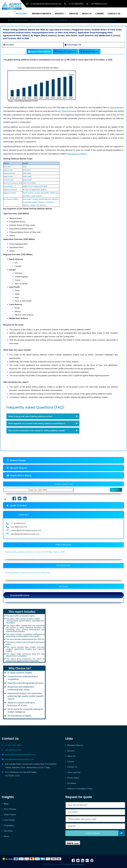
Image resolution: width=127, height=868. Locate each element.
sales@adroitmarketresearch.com (19, 759)
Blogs (6, 804)
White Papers (10, 814)
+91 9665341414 (13, 750)
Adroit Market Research (75, 864)
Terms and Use (74, 772)
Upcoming (8, 831)
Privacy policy (73, 778)
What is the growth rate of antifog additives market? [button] (43, 416)
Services (71, 751)
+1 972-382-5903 (13, 745)
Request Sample (16, 460)
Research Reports (22, 20)
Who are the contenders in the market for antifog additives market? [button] (43, 431)
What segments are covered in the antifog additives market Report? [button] (43, 423)
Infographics (9, 825)
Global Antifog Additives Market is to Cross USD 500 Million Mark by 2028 (35, 552)
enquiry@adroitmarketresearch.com (20, 755)
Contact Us (72, 767)
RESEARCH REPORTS (42, 14)
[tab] (43, 416)
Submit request (106, 833)
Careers (71, 761)
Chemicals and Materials (40, 20)
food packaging (117, 107)
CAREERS (99, 14)
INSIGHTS (59, 14)
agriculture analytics (77, 154)
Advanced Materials (60, 20)
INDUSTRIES (21, 14)
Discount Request (17, 468)
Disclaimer (72, 783)
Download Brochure (18, 595)
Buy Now (116, 490)
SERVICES (74, 14)
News (6, 836)
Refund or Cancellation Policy (80, 789)
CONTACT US (114, 14)
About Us (71, 756)
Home (10, 20)
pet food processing (67, 111)
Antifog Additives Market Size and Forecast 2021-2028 (28, 573)
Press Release (10, 809)
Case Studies (9, 820)
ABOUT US (87, 14)
